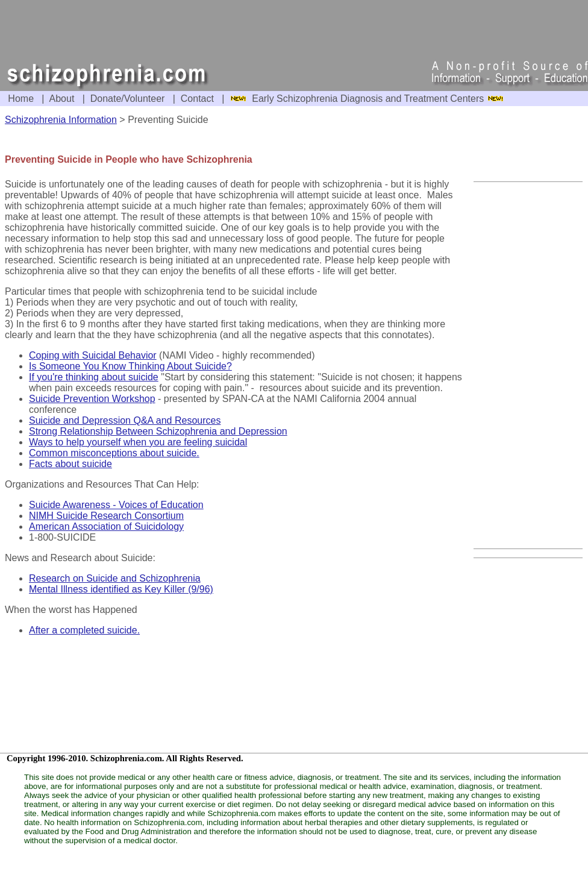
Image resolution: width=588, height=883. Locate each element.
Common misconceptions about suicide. (114, 453)
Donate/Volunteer (128, 99)
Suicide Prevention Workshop (92, 399)
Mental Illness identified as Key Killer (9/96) (121, 589)
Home (21, 99)
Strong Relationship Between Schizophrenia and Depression (158, 431)
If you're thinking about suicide (94, 377)
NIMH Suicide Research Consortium (106, 516)
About (62, 99)
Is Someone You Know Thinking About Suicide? (130, 366)
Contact (197, 99)
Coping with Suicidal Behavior (93, 355)
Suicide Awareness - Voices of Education (116, 505)
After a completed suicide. (84, 630)
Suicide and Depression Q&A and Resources (125, 420)
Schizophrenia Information (61, 120)
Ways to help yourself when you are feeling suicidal (138, 442)
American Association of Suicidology (106, 526)
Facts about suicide (70, 464)
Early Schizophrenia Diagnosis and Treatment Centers (369, 99)
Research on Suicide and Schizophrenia (115, 578)
